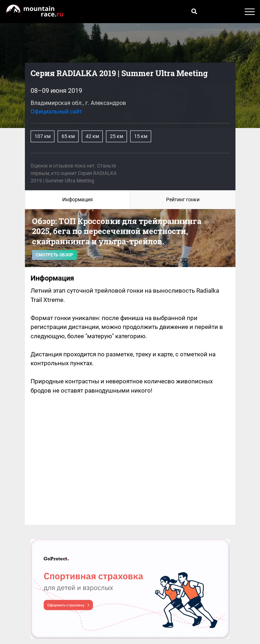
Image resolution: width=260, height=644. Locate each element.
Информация (78, 199)
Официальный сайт (56, 111)
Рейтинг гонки (183, 199)
